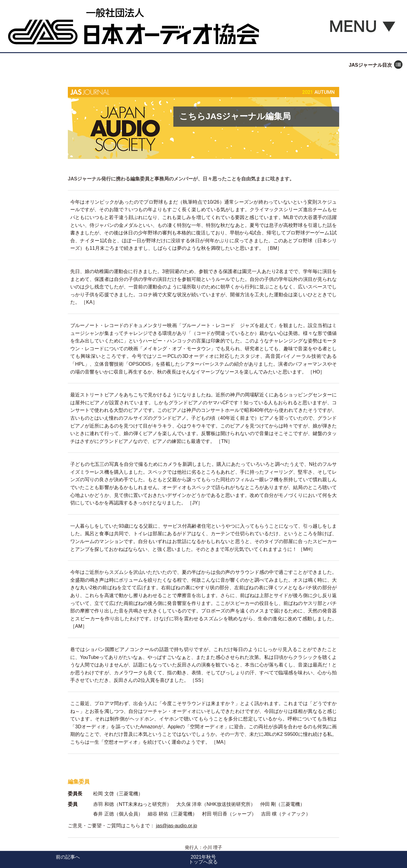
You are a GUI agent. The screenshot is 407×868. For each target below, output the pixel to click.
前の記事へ (68, 857)
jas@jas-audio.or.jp (176, 826)
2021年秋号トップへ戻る (203, 859)
